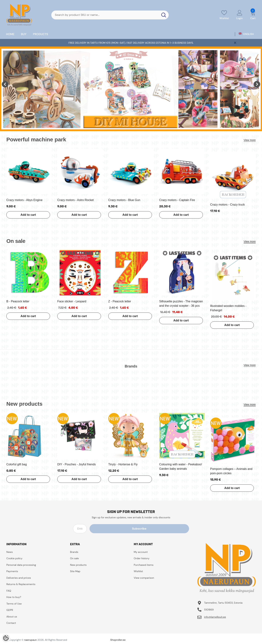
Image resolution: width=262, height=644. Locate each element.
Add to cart (25, 215)
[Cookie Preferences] (6, 638)
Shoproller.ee (118, 640)
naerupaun (30, 640)
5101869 (209, 610)
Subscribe (173, 529)
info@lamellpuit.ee (215, 617)
